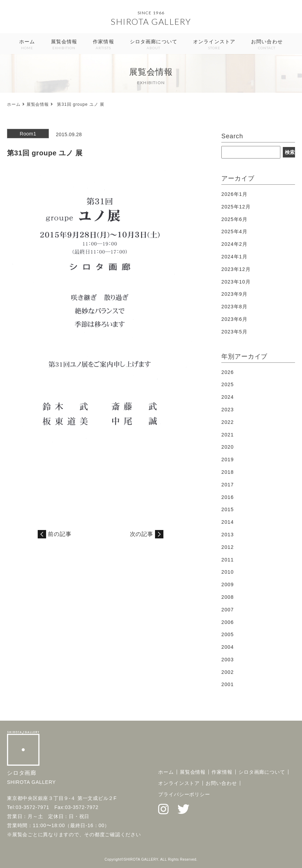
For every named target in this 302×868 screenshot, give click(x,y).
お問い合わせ (267, 45)
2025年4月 (234, 231)
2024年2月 (234, 244)
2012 (228, 547)
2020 (228, 447)
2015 (228, 509)
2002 (228, 672)
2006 (228, 622)
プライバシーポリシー (184, 794)
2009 (228, 584)
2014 (228, 522)
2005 (228, 634)
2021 (228, 435)
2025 (228, 384)
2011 (228, 560)
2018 (228, 472)
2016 (228, 497)
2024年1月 (234, 257)
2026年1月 (234, 194)
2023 (228, 410)
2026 (228, 372)
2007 (228, 610)
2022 (228, 422)
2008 (228, 597)
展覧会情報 (64, 45)
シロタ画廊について (154, 45)
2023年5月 (234, 332)
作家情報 (103, 45)
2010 (228, 572)
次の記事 (142, 534)
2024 (228, 397)
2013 (228, 535)
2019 (228, 459)
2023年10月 (236, 282)
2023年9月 (234, 294)
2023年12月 (236, 269)
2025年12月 (236, 207)
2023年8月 (234, 307)
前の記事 (60, 534)
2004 (228, 647)
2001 (228, 684)
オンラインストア (214, 45)
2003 (228, 660)
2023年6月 (234, 319)
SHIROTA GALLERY (151, 21)
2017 (228, 485)
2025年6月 (234, 219)
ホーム (27, 45)
